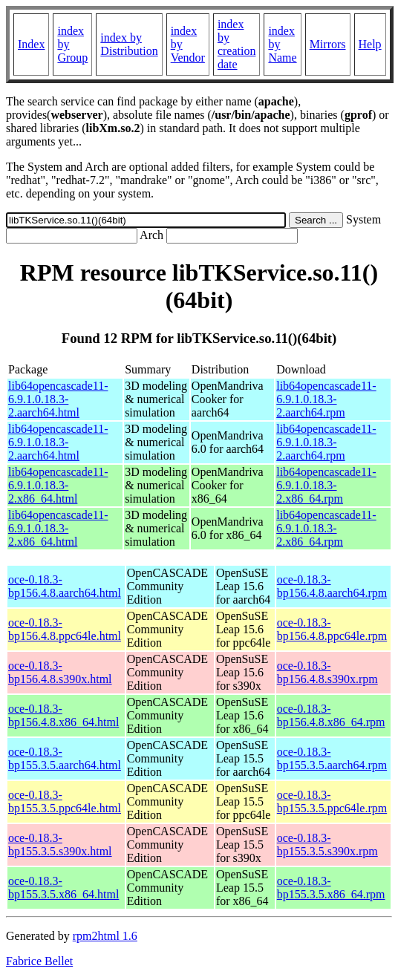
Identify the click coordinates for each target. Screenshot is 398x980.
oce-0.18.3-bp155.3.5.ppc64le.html (65, 801)
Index (31, 44)
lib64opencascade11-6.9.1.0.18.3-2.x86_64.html (58, 485)
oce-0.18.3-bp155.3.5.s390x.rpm (327, 845)
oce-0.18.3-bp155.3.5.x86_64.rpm (331, 888)
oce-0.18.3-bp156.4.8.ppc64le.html (65, 629)
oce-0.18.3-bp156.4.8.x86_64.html (63, 715)
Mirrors (328, 44)
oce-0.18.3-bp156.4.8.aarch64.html (65, 586)
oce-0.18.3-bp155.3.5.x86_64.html (63, 888)
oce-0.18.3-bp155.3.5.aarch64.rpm (332, 758)
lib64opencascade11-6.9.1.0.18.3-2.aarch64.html (58, 399)
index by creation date (237, 44)
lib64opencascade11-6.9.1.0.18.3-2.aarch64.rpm (326, 399)
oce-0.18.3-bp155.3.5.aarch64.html (65, 758)
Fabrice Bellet (39, 961)
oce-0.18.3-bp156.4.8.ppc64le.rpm (332, 629)
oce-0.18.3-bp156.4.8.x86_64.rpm (331, 715)
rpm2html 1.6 (105, 936)
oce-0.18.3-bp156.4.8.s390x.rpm (327, 672)
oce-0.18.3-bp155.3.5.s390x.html (60, 845)
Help (370, 44)
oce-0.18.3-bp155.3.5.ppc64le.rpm (332, 801)
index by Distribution (129, 44)
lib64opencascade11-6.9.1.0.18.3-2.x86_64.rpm (326, 485)
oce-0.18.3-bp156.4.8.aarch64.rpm (332, 586)
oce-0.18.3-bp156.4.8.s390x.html (60, 672)
